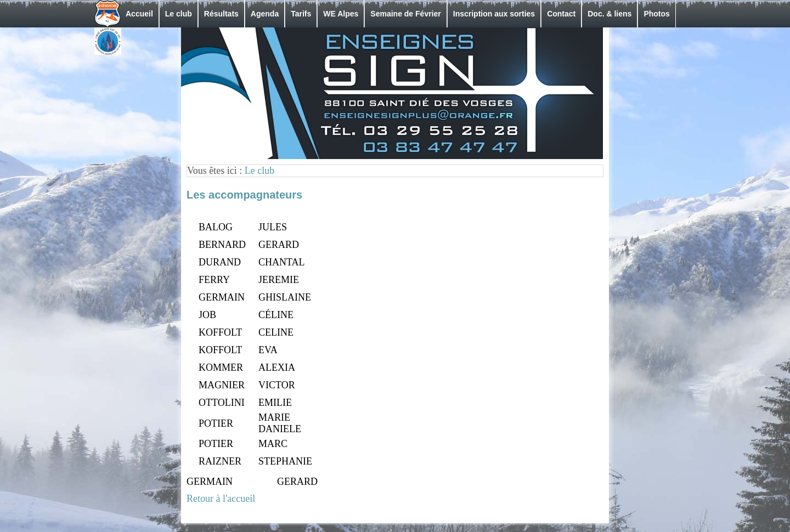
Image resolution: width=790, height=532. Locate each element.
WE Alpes (341, 14)
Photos (656, 14)
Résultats (221, 14)
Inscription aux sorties (494, 14)
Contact (561, 14)
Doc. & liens (610, 14)
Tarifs (301, 14)
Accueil (139, 14)
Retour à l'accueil (221, 499)
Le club (179, 14)
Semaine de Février (405, 14)
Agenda (265, 14)
